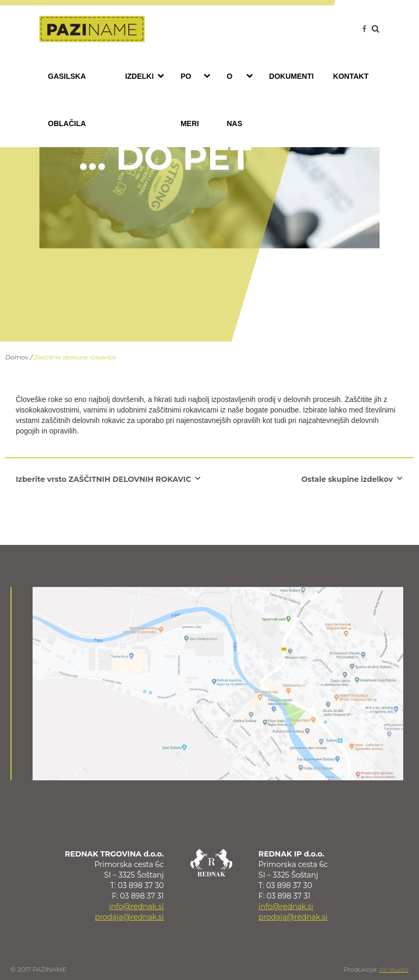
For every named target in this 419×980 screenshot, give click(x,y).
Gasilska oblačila (67, 100)
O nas (242, 99)
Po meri (198, 99)
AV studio (394, 969)
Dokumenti (292, 76)
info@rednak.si (136, 906)
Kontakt (351, 76)
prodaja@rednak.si (129, 917)
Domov (17, 357)
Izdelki (147, 75)
